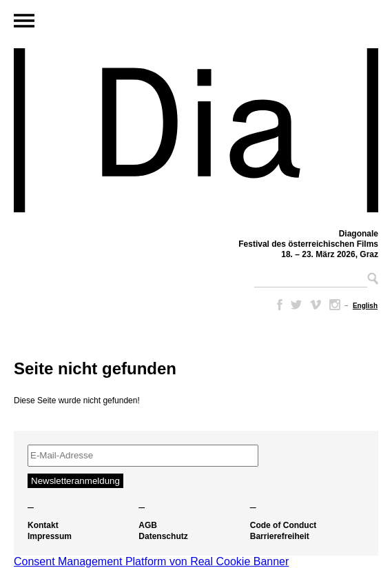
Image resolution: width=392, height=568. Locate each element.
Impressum (50, 536)
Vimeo (316, 305)
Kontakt (43, 525)
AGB (148, 525)
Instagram (335, 305)
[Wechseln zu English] (365, 306)
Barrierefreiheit (280, 536)
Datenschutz (163, 536)
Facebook (277, 305)
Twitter (296, 305)
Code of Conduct (283, 525)
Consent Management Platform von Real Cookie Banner (151, 561)
